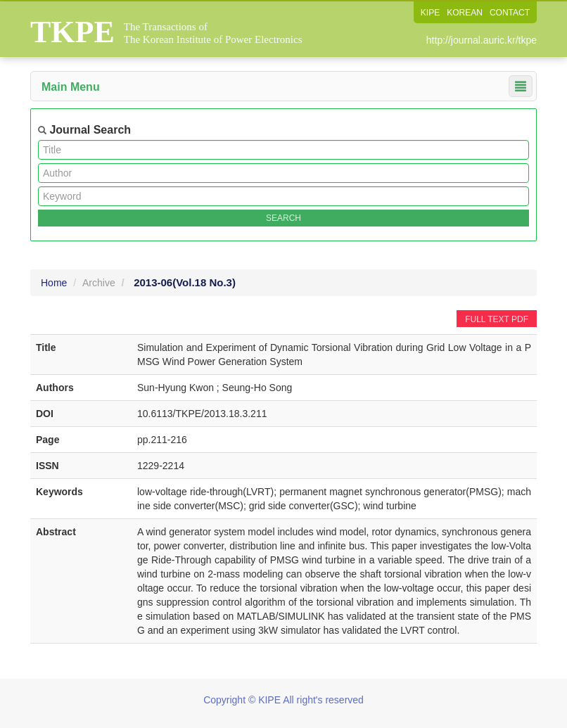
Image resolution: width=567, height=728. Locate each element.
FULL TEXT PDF (497, 319)
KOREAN (465, 13)
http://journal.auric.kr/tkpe (482, 40)
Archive (99, 283)
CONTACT (510, 13)
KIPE (430, 13)
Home (54, 283)
